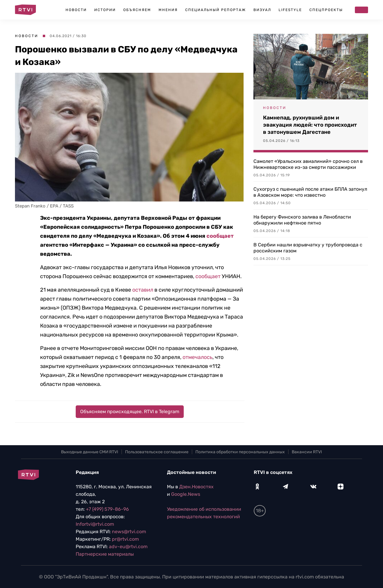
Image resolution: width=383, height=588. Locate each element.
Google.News (186, 494)
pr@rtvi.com (125, 539)
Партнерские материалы (105, 554)
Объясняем (137, 10)
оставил (143, 290)
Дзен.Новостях (196, 487)
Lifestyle (290, 10)
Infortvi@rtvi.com (95, 524)
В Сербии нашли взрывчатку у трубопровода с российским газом (308, 248)
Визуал (262, 10)
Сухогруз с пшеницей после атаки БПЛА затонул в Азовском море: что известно (310, 192)
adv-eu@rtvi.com (128, 547)
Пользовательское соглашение (157, 452)
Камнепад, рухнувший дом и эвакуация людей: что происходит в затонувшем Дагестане (310, 125)
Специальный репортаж (216, 10)
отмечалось (197, 357)
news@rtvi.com (129, 532)
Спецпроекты (326, 10)
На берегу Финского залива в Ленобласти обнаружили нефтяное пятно (302, 220)
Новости (76, 10)
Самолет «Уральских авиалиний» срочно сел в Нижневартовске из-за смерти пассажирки (308, 164)
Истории (105, 10)
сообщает (220, 236)
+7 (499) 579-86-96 (107, 509)
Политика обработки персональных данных (240, 452)
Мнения (168, 10)
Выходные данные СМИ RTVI (90, 452)
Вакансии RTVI (307, 452)
